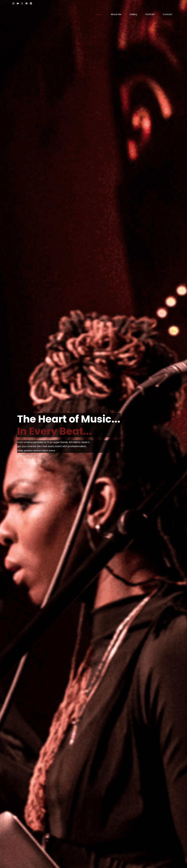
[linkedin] (31, 4)
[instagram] (13, 4)
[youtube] (18, 4)
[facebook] (27, 4)
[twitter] (22, 4)
